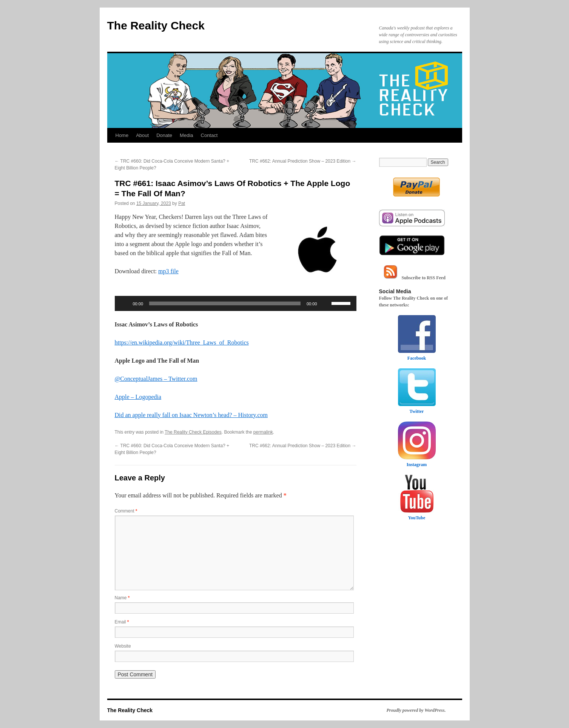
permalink (263, 432)
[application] (236, 303)
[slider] (225, 303)
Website (123, 646)
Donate (164, 135)
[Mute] (325, 303)
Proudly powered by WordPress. (416, 710)
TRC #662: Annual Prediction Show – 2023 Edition (303, 161)
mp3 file (168, 271)
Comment (126, 511)
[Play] (125, 303)
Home (122, 135)
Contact (209, 135)
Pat (182, 203)
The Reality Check (156, 25)
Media (186, 135)
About (142, 135)
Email (122, 622)
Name (122, 598)
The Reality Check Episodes (193, 432)
